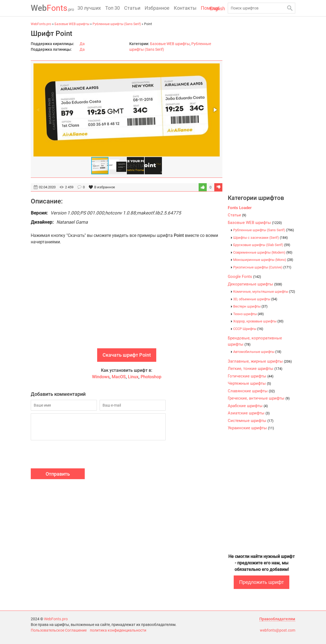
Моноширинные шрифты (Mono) (263, 260)
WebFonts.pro (56, 619)
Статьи (132, 8)
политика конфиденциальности (118, 630)
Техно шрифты (248, 314)
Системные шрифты (251, 421)
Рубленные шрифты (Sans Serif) (264, 230)
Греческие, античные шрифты (259, 398)
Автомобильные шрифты (257, 352)
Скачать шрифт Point (127, 355)
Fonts (52, 8)
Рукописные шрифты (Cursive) (262, 267)
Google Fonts (244, 277)
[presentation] (72, 455)
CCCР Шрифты (248, 329)
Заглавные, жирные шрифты (260, 361)
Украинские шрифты (251, 428)
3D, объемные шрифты (255, 299)
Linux (133, 377)
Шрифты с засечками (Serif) (260, 238)
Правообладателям (277, 619)
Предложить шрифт (261, 582)
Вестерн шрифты (250, 306)
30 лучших (89, 8)
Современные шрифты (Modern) (263, 252)
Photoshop (151, 377)
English (217, 8)
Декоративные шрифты (255, 284)
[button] (215, 110)
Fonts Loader (240, 208)
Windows (101, 377)
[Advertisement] (127, 302)
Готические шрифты (251, 376)
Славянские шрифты (251, 391)
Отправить (58, 474)
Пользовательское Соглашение (59, 630)
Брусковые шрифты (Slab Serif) (262, 245)
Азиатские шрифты (249, 413)
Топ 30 (113, 8)
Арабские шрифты (248, 406)
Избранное (157, 8)
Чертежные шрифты (249, 383)
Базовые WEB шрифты (170, 44)
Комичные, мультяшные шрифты (264, 292)
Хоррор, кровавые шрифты (258, 321)
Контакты (185, 8)
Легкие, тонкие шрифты (255, 369)
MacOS (119, 377)
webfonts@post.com (278, 630)
